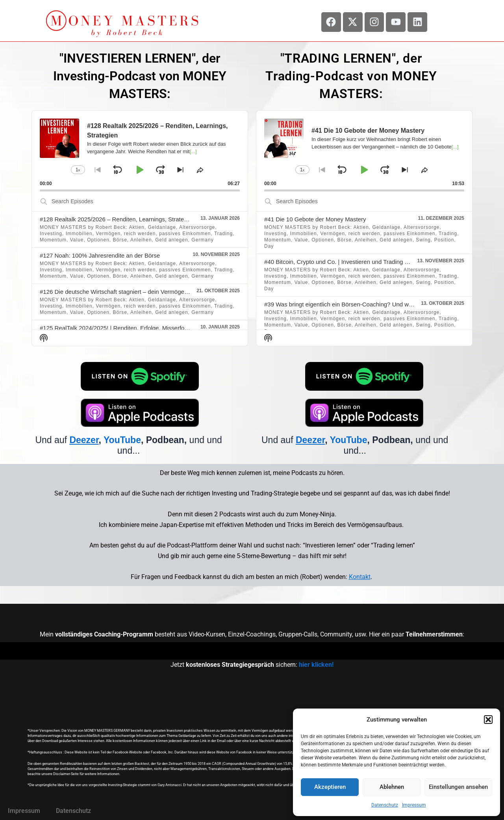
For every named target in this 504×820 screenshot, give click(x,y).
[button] (488, 720)
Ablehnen (392, 787)
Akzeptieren (330, 787)
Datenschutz (385, 805)
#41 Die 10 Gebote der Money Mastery (315, 219)
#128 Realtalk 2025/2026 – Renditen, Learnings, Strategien (117, 219)
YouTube (122, 440)
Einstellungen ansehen (458, 787)
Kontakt (360, 577)
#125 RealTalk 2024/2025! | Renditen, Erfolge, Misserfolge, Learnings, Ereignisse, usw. (154, 328)
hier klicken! (316, 665)
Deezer (84, 440)
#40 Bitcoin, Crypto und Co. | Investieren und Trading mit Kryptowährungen (362, 262)
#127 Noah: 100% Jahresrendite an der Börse (100, 255)
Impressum (414, 805)
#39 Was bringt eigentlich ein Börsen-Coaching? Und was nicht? (348, 304)
